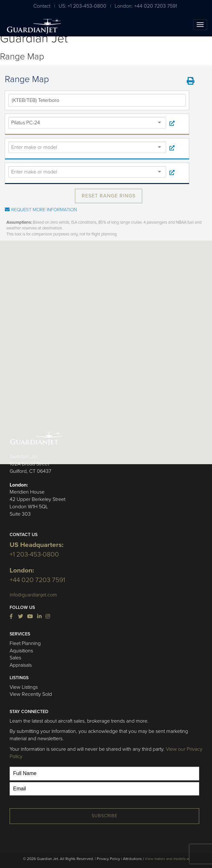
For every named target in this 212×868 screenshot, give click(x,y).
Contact (42, 6)
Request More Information (41, 210)
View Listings (24, 687)
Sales (15, 658)
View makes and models (167, 859)
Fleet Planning (25, 643)
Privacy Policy (108, 859)
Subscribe (105, 816)
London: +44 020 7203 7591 (146, 6)
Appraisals (21, 665)
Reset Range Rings (109, 196)
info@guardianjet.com (33, 595)
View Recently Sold (31, 694)
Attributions (132, 859)
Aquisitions (21, 651)
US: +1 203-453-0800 (82, 6)
